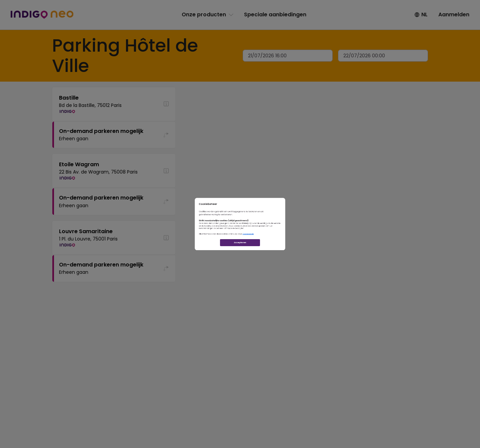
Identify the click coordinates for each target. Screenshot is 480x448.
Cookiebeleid (262, 250)
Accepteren (240, 273)
